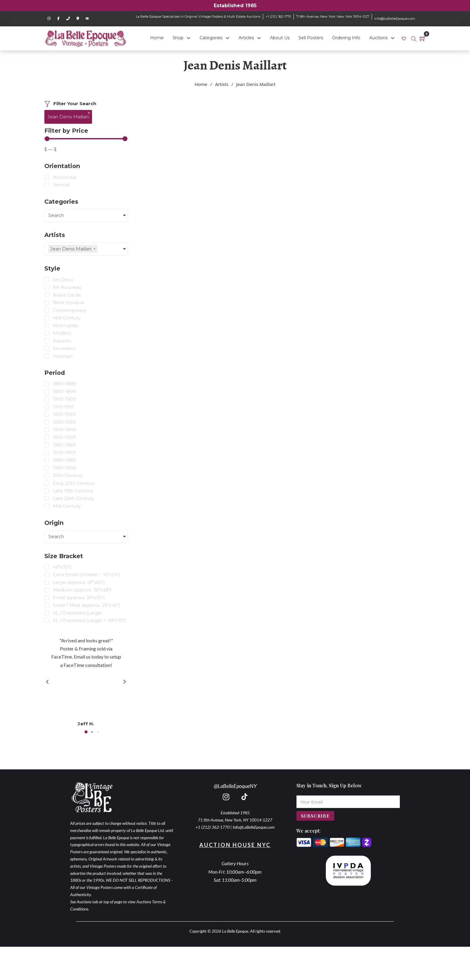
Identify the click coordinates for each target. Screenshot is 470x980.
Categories (211, 38)
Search (56, 215)
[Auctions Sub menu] (393, 38)
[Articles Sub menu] (259, 38)
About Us (280, 38)
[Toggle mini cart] (423, 38)
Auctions (378, 38)
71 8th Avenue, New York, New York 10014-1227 (333, 16)
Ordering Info (346, 38)
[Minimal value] (86, 139)
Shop (178, 38)
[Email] (348, 802)
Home (157, 38)
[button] (86, 732)
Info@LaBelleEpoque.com (254, 827)
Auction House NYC (235, 845)
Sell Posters (311, 38)
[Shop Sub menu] (189, 38)
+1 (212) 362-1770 (278, 16)
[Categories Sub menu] (228, 38)
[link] (405, 38)
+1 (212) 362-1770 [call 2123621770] (213, 827)
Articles (246, 38)
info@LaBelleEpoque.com (395, 19)
